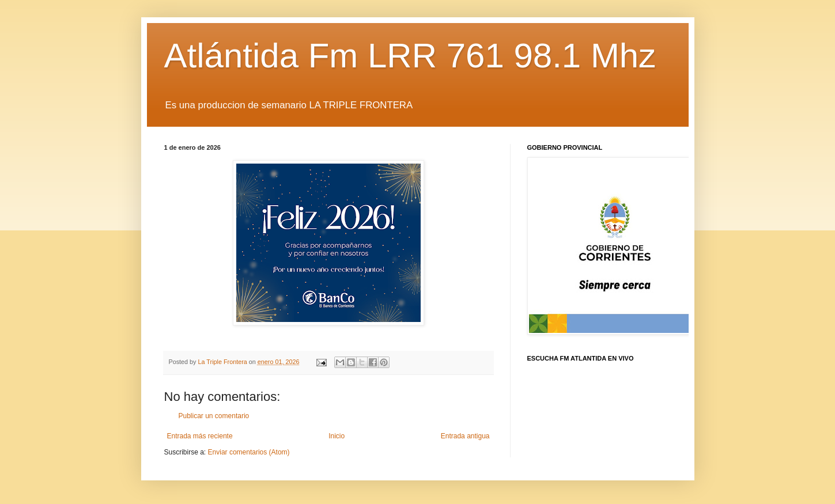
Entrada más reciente (200, 436)
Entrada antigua (465, 436)
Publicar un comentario (214, 416)
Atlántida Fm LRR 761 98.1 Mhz (410, 56)
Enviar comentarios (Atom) (249, 452)
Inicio (337, 436)
